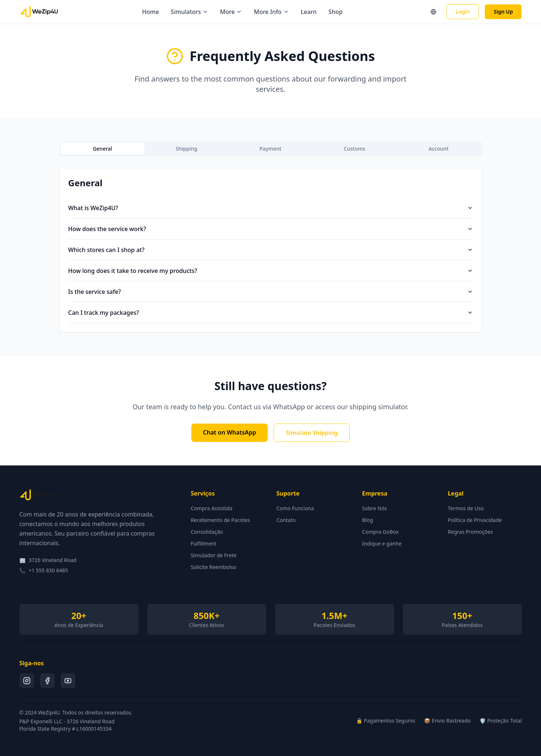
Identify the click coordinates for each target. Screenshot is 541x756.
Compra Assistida (212, 508)
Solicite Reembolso (213, 567)
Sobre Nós (375, 508)
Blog (368, 520)
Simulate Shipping (312, 433)
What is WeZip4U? (271, 208)
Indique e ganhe (382, 543)
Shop (336, 12)
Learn (309, 12)
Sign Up (503, 12)
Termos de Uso (466, 508)
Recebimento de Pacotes (220, 520)
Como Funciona (295, 508)
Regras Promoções (470, 532)
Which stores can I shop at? (271, 250)
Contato (286, 520)
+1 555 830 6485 (48, 570)
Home (151, 12)
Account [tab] (439, 149)
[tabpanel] (271, 250)
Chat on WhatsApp (230, 432)
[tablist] (271, 149)
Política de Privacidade (475, 520)
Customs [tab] (354, 149)
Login (463, 12)
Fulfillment (203, 543)
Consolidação (207, 532)
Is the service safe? (271, 292)
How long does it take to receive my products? (271, 271)
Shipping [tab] (186, 149)
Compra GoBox (380, 532)
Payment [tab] (270, 149)
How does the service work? (271, 229)
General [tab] (102, 149)
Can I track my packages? (271, 313)
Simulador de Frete (214, 555)
